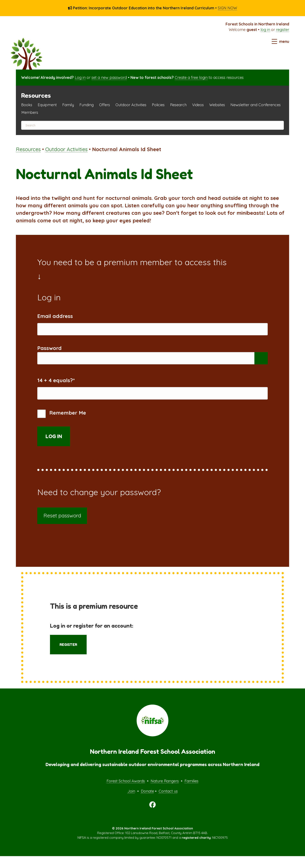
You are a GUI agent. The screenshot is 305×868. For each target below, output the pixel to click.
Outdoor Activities (131, 105)
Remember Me (62, 425)
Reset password (62, 527)
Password (49, 352)
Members (30, 112)
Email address (55, 316)
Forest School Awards (126, 793)
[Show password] (261, 364)
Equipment (47, 105)
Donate (147, 803)
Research (178, 105)
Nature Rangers (165, 793)
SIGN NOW (227, 8)
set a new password (109, 77)
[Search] (152, 125)
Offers (105, 105)
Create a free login (191, 77)
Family (68, 105)
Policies (158, 105)
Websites (217, 105)
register (283, 30)
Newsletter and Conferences (256, 105)
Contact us (168, 803)
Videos (198, 105)
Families (191, 793)
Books (27, 105)
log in (265, 30)
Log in (80, 77)
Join (131, 803)
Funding (87, 105)
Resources (28, 149)
